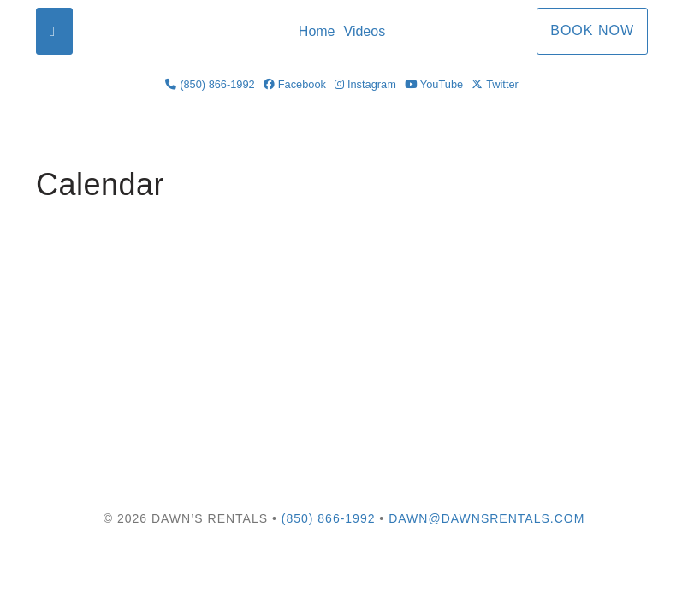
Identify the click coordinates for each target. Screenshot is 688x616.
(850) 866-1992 (210, 84)
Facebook (295, 84)
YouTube (434, 84)
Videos (365, 31)
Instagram (365, 84)
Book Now (592, 30)
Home (317, 31)
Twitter (495, 84)
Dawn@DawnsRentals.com (486, 518)
